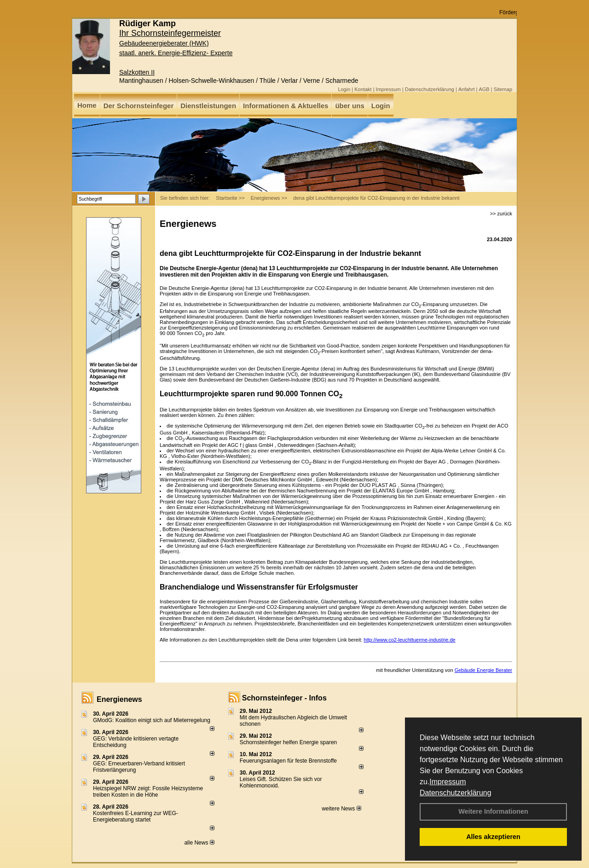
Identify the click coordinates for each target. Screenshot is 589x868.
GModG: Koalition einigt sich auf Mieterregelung (152, 720)
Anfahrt (466, 89)
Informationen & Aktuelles (286, 106)
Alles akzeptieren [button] (493, 837)
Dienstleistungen (208, 106)
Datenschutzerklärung (456, 793)
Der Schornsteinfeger (139, 106)
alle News (199, 843)
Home (87, 105)
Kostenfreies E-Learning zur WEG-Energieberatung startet (136, 816)
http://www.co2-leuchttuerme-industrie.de (409, 640)
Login (344, 89)
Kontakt (363, 89)
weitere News (341, 809)
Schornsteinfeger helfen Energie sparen (288, 742)
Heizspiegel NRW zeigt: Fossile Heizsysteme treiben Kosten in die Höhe (148, 792)
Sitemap (503, 89)
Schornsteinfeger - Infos (284, 698)
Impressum (448, 782)
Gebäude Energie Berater (483, 670)
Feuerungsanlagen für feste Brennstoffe (288, 761)
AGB (484, 89)
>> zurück (501, 214)
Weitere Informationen (493, 811)
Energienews (119, 699)
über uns (349, 106)
